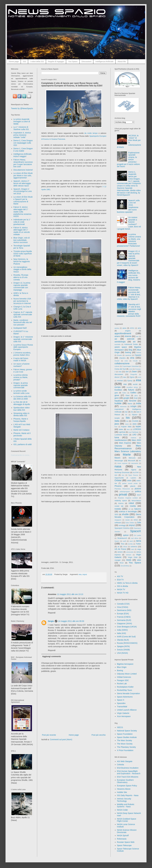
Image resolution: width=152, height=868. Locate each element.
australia (117, 344)
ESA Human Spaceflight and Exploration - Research (129, 772)
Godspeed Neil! (20, 328)
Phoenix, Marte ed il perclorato (22, 434)
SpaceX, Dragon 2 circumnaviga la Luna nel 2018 (23, 191)
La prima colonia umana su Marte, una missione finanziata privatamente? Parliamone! (129, 240)
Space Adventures (125, 697)
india (139, 403)
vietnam (129, 555)
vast (133, 549)
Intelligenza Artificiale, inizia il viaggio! (23, 155)
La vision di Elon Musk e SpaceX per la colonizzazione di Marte (23, 200)
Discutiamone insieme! (23, 170)
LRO (134, 435)
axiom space (121, 347)
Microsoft (131, 461)
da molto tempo (91, 133)
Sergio (51, 621)
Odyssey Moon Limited (127, 674)
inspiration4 (119, 409)
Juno (134, 424)
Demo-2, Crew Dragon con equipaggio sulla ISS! (23, 143)
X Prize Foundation (125, 750)
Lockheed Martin (121, 435)
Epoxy (130, 381)
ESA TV (120, 580)
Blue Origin (122, 667)
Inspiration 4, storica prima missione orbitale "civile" (22, 135)
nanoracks (135, 463)
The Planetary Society (126, 747)
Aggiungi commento (52, 656)
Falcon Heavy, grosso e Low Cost (23, 371)
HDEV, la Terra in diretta (127, 583)
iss (128, 418)
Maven (117, 458)
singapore (118, 520)
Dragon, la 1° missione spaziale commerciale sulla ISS (23, 339)
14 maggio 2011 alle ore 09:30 (71, 621)
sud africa (135, 538)
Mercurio (132, 458)
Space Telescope (124, 845)
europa (118, 387)
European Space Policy (127, 786)
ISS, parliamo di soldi (23, 444)
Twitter (138, 544)
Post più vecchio (99, 735)
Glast (127, 395)
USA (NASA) (122, 653)
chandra (122, 358)
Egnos (132, 377)
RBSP (139, 495)
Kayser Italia (126, 427)
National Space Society (127, 731)
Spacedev (121, 703)
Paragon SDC (123, 680)
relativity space (121, 501)
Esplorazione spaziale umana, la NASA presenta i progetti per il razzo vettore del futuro (128, 160)
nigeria (134, 470)
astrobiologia (120, 342)
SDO (116, 515)
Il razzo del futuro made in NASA (21, 359)
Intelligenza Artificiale (104, 61)
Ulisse (125, 547)
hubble (118, 403)
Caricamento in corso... (21, 455)
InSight (133, 406)
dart (127, 372)
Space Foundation (125, 734)
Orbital (118, 480)
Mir (140, 461)
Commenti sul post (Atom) (61, 739)
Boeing (120, 670)
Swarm (117, 541)
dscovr (117, 377)
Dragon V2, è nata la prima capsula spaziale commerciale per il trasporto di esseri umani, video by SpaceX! (128, 258)
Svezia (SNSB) (123, 650)
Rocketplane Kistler (125, 687)
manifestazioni (121, 440)
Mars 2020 (136, 440)
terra (139, 541)
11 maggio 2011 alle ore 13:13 (70, 594)
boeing (128, 352)
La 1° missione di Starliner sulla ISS (21, 128)
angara (128, 331)
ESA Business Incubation (128, 768)
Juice (127, 424)
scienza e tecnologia (128, 511)
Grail (136, 398)
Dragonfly (134, 374)
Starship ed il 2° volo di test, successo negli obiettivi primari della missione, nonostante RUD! (129, 310)
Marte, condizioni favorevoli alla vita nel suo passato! (23, 322)
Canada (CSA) (123, 604)
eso (125, 384)
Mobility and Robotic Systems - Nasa (126, 806)
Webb (129, 560)
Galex (124, 393)
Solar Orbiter (130, 523)
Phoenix (118, 486)
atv (134, 342)
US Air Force (120, 549)
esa (80, 574)
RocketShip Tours (125, 690)
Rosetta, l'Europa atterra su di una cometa (21, 277)
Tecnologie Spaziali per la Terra (22, 247)
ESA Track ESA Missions (128, 777)
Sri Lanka (138, 535)
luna (117, 437)
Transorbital (122, 707)
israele (117, 418)
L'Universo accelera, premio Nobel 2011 (22, 354)
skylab (127, 520)
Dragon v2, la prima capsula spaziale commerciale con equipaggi (22, 286)
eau (125, 377)
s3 (129, 509)
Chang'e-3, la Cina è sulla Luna (22, 308)
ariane (117, 336)
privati (123, 494)
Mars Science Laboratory (128, 451)
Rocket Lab (122, 684)
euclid (135, 384)
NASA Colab (122, 810)
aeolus (117, 328)
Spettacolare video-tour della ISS (22, 409)
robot (131, 503)
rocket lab (119, 506)
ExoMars (118, 390)
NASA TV (121, 589)
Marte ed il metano (21, 430)
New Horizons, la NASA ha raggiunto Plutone (22, 261)
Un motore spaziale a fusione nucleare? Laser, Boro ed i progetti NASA (129, 223)
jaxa (117, 424)
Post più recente (49, 735)
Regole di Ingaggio (56, 61)
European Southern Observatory (125, 781)
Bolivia (139, 353)
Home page (14, 61)
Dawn (134, 372)
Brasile (120, 355)
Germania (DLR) (124, 620)
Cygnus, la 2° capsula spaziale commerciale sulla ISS (23, 314)
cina (132, 358)
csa (120, 372)
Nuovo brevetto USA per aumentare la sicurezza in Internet (22, 301)
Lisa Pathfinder (133, 432)
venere (120, 552)
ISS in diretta (123, 586)
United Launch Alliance (127, 710)
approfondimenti (123, 333)
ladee (121, 429)
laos (128, 429)
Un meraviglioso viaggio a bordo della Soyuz (22, 269)
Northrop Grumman (122, 473)
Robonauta (122, 839)
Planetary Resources (122, 489)
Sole (139, 523)
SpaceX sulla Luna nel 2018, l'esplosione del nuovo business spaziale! (128, 206)
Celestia (121, 765)
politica (138, 491)
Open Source (133, 475)
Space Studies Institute (127, 737)
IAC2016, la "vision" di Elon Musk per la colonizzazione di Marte (129, 141)
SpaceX (136, 531)
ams (139, 328)
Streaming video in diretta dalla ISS (21, 414)
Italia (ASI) (122, 633)
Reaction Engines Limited (128, 498)
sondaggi (122, 525)
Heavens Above (124, 789)
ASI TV (120, 576)
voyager (118, 560)
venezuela (130, 552)
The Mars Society (125, 740)
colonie (117, 366)
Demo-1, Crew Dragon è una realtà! (23, 150)
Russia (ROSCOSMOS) (127, 643)
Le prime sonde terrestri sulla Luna (21, 392)
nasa (118, 466)
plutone (138, 489)
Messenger (119, 461)
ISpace (135, 415)
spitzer (126, 535)
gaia (116, 393)
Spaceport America (122, 528)
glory (136, 395)
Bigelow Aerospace (125, 664)
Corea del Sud (120, 369)
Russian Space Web (126, 842)
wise (139, 560)
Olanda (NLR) (123, 640)
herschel (133, 401)
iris (132, 412)
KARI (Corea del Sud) (126, 637)
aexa (124, 328)
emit (140, 377)
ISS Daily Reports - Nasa (128, 795)
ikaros (130, 404)
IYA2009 (135, 421)
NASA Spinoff (123, 835)
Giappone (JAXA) (125, 623)
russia (118, 509)
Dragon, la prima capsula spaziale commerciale (21, 385)
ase (137, 336)
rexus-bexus (136, 501)
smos (136, 520)
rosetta (133, 506)
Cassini (138, 355)
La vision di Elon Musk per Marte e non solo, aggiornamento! (23, 176)
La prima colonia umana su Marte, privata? (21, 377)
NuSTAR (136, 473)
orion (129, 480)
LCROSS (137, 429)
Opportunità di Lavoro (125, 478)
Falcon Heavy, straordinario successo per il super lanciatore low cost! (23, 163)
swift (124, 541)
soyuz (85, 574)
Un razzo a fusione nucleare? (22, 365)
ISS (24, 61)
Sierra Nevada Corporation (129, 693)
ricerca (121, 503)
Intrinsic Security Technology (124, 800)
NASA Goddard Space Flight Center (127, 820)
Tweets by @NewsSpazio (22, 108)
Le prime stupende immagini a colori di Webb (22, 122)
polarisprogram (125, 492)
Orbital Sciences (124, 677)
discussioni (119, 374)
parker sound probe (130, 483)
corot (131, 369)
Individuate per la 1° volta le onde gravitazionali (22, 222)
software (118, 523)
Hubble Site (122, 792)
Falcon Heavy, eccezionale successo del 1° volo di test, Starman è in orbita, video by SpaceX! (129, 293)
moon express (122, 463)
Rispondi (52, 613)
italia (117, 421)
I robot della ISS (37, 61)
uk (118, 547)
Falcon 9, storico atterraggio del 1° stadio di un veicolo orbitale (22, 231)
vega (139, 549)
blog (130, 350)
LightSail (122, 432)
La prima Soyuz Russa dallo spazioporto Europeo (23, 347)
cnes (126, 361)
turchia (130, 544)
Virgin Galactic (123, 713)
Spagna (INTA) (123, 646)
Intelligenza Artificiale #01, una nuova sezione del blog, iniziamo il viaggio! (129, 276)
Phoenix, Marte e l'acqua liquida (21, 420)
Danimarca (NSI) (124, 610)
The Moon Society (125, 744)
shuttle (125, 514)
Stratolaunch (122, 538)
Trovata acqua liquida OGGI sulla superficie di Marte (23, 254)
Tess (123, 544)
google (126, 398)
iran (126, 412)
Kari (116, 427)
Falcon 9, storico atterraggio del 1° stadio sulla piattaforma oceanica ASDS (22, 212)
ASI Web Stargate (125, 761)
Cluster (117, 361)
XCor (122, 563)
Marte (127, 455)
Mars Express (125, 443)
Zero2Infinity (125, 566)
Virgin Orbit (133, 557)
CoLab (135, 361)
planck (133, 486)
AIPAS (132, 328)
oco (116, 475)
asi (116, 339)
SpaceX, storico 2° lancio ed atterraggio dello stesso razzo (22, 183)
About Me (122, 61)
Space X (121, 700)
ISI (126, 415)
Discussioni (87, 61)
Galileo (133, 393)
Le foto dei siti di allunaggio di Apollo (22, 403)
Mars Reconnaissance (128, 447)
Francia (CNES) (124, 617)
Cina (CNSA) (123, 607)
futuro (131, 390)
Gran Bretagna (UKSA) (127, 627)
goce (117, 398)
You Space (73, 61)
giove (117, 395)
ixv (127, 421)
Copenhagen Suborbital (131, 366)
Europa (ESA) (123, 614)
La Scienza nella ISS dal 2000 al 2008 (22, 398)
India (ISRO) (122, 630)
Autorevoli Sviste (131, 344)
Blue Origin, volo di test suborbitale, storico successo (22, 240)
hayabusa (119, 401)
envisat (120, 381)
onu (123, 475)
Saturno (138, 509)
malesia (133, 438)
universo (134, 547)
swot (131, 541)
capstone (128, 355)
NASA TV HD (123, 593)
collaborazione (122, 363)
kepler (138, 426)
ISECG (120, 727)
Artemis (128, 336)
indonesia (123, 407)
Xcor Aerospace (124, 716)
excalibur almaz (132, 387)
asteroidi (131, 339)
